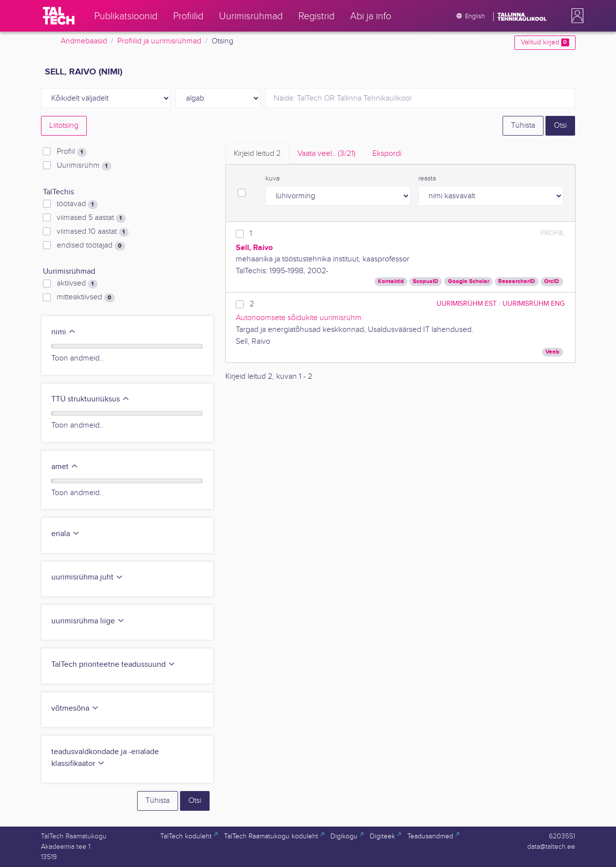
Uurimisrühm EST (467, 304)
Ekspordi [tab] (387, 154)
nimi (64, 332)
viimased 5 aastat (91, 218)
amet (65, 467)
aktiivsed (77, 284)
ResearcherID (517, 281)
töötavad (77, 204)
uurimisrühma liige (88, 621)
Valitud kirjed (545, 42)
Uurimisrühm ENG (534, 304)
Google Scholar (469, 281)
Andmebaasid (84, 41)
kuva (272, 179)
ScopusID (426, 281)
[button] (576, 16)
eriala (66, 534)
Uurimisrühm (84, 166)
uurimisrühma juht (87, 577)
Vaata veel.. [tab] (326, 154)
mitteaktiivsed (86, 297)
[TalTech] (59, 16)
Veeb (552, 352)
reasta (427, 179)
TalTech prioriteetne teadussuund (113, 665)
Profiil (72, 152)
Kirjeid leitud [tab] (257, 154)
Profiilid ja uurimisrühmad (159, 41)
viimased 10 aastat (92, 232)
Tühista (523, 126)
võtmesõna (75, 708)
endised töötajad (91, 246)
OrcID (552, 281)
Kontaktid (391, 281)
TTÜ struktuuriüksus (91, 399)
